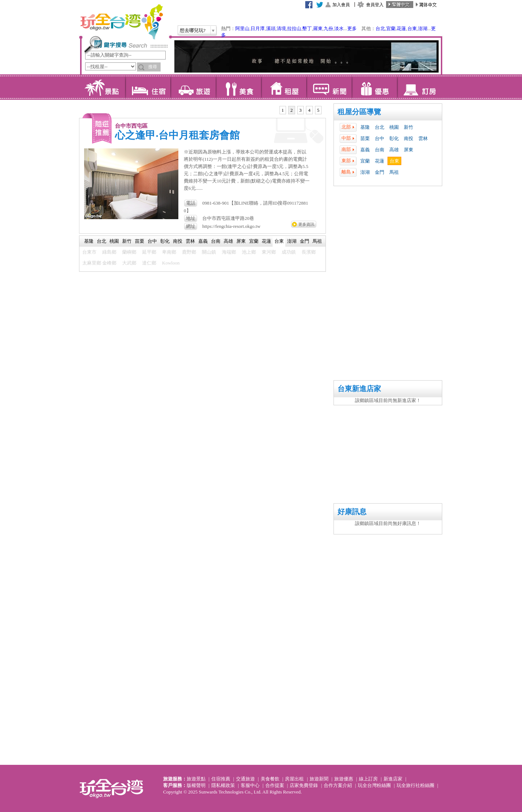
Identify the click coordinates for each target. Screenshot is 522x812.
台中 (380, 138)
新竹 (409, 127)
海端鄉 (229, 252)
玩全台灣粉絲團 (374, 785)
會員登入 (375, 5)
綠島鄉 (109, 252)
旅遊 (193, 87)
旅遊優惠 (344, 779)
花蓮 (401, 28)
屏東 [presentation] (241, 241)
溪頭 (271, 28)
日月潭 (258, 28)
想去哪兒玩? (193, 30)
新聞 (329, 87)
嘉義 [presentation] (203, 241)
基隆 (365, 127)
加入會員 (341, 5)
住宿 (148, 87)
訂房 (420, 87)
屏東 (409, 150)
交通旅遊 (245, 779)
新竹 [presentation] (127, 241)
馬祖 (394, 172)
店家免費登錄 (304, 785)
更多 (352, 28)
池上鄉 (249, 252)
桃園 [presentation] (114, 241)
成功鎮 (289, 252)
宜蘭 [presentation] (254, 241)
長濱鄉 (309, 252)
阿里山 (242, 28)
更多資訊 (306, 224)
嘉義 (365, 150)
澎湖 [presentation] (292, 241)
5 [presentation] (318, 110)
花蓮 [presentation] (266, 241)
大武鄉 (129, 263)
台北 (380, 28)
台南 (380, 150)
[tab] (283, 110)
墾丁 (307, 28)
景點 (102, 87)
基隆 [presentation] (89, 241)
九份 (328, 28)
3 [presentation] (301, 110)
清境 (281, 28)
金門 (380, 172)
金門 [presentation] (304, 241)
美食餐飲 (270, 779)
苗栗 (365, 138)
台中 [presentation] (152, 241)
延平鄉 (149, 252)
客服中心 (250, 785)
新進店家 (393, 779)
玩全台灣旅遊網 (121, 22)
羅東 (318, 28)
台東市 (89, 252)
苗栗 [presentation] (140, 241)
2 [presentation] (292, 110)
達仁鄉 (149, 263)
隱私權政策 (223, 785)
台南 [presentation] (216, 241)
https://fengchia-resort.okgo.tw (231, 226)
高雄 (394, 150)
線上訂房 (368, 779)
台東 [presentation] (279, 241)
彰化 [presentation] (165, 241)
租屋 (284, 87)
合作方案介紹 (338, 785)
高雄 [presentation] (228, 241)
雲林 (423, 138)
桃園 (394, 127)
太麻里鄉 (92, 263)
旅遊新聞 (319, 779)
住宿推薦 (221, 779)
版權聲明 (196, 785)
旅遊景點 (196, 779)
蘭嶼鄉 (129, 252)
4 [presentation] (309, 110)
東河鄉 (269, 252)
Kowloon (171, 263)
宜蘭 (391, 28)
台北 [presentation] (101, 241)
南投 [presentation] (178, 241)
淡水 (339, 28)
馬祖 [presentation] (317, 241)
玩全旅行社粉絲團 (415, 785)
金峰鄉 (109, 263)
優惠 (374, 87)
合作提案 (275, 785)
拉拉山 (294, 28)
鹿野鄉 (189, 252)
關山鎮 (209, 252)
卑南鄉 (169, 252)
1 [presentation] (283, 110)
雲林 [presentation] (190, 241)
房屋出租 (294, 779)
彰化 (394, 138)
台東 (412, 28)
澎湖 (423, 28)
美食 (238, 87)
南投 (409, 138)
